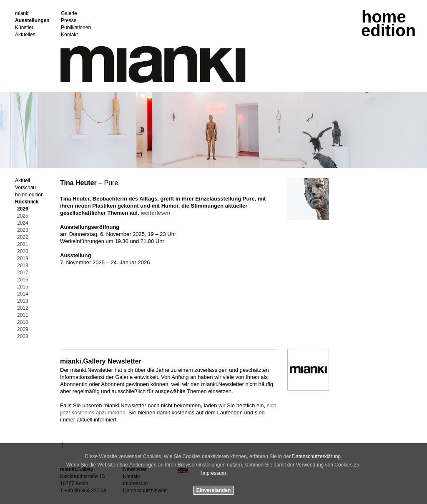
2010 (23, 322)
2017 (23, 273)
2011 (23, 315)
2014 (23, 294)
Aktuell (23, 181)
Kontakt (69, 35)
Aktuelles (25, 35)
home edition (29, 195)
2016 (23, 280)
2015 (23, 287)
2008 (23, 337)
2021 (23, 244)
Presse (69, 21)
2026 (23, 209)
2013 (23, 301)
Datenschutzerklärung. (317, 456)
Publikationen (76, 28)
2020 (23, 252)
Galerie (69, 14)
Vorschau (25, 188)
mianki (22, 14)
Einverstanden (214, 490)
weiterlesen (156, 213)
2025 (23, 216)
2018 (23, 266)
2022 (23, 237)
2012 (23, 308)
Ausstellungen (32, 21)
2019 (23, 259)
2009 (23, 330)
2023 (23, 230)
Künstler (24, 28)
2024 (23, 223)
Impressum (213, 473)
